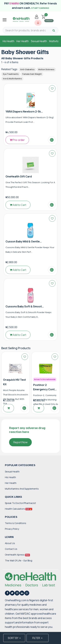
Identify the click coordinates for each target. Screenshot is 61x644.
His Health (8, 41)
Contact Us (11, 549)
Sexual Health (39, 41)
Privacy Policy (12, 529)
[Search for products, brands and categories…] (26, 30)
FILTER (36, 638)
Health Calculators (19, 509)
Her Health (23, 41)
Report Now (20, 442)
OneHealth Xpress (17, 555)
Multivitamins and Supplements (22, 489)
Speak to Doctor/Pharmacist (20, 503)
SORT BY (13, 638)
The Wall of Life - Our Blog (19, 561)
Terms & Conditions (16, 523)
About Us (10, 543)
